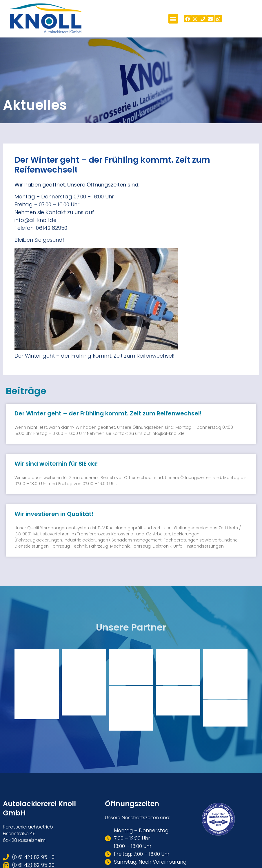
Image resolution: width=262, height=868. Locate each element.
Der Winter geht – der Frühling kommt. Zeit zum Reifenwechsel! (108, 413)
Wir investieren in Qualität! (54, 514)
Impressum (244, 838)
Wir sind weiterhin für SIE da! (56, 464)
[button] (173, 19)
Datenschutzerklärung (203, 838)
